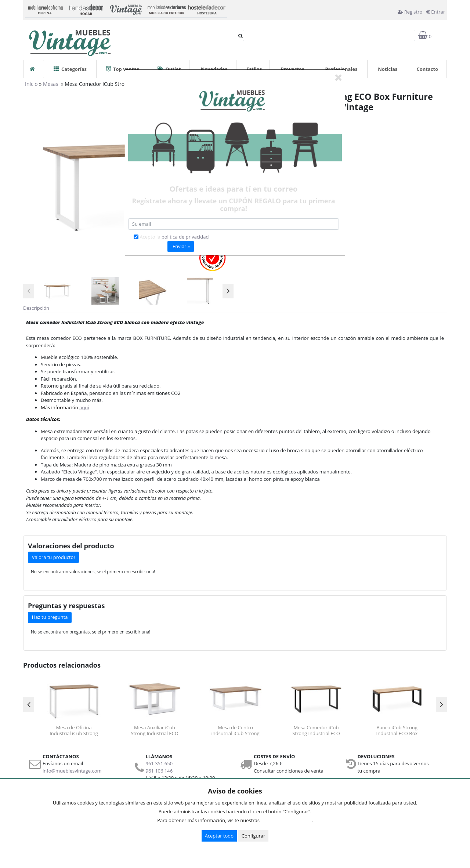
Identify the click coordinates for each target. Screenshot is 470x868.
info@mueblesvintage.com (72, 771)
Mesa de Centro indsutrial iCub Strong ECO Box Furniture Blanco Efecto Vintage (235, 730)
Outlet (169, 66)
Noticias (388, 69)
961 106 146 (159, 771)
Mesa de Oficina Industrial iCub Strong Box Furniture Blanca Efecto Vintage (74, 730)
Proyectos (293, 69)
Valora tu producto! (53, 557)
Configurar (254, 836)
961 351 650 (159, 763)
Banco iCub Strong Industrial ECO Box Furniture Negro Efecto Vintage (397, 730)
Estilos (254, 69)
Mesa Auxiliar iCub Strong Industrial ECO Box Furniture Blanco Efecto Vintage (155, 730)
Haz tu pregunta (50, 617)
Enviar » (181, 246)
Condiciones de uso (288, 820)
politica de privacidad (185, 237)
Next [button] (228, 291)
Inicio (31, 84)
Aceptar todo (219, 836)
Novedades (214, 69)
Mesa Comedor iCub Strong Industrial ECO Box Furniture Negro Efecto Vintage (316, 730)
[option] (57, 291)
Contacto (427, 69)
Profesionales (341, 69)
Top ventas (123, 66)
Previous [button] (29, 291)
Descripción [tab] (36, 308)
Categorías (70, 66)
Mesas (51, 84)
